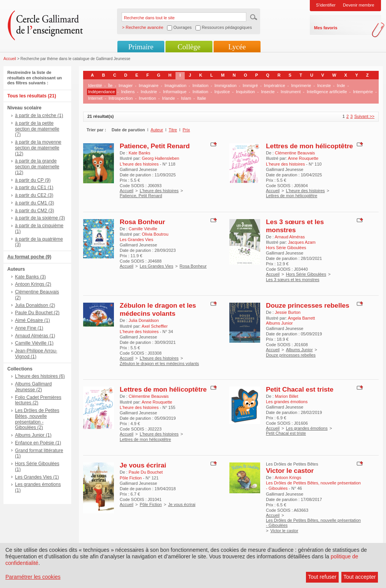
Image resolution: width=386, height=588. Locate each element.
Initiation (200, 92)
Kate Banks (139, 153)
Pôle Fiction (151, 504)
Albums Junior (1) (33, 435)
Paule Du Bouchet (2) (37, 313)
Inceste (324, 85)
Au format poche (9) (29, 257)
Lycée (237, 47)
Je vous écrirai (143, 465)
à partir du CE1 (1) (34, 188)
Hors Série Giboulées (306, 274)
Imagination (175, 85)
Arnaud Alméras (290, 237)
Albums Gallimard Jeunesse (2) (33, 387)
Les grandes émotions (307, 428)
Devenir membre (358, 5)
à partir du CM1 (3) (35, 203)
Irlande (169, 98)
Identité (95, 85)
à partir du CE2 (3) (34, 195)
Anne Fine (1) (29, 328)
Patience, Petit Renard (155, 146)
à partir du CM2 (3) (35, 211)
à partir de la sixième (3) (40, 218)
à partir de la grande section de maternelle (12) (37, 167)
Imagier (126, 85)
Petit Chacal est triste (300, 389)
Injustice (222, 92)
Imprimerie (301, 85)
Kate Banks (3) (30, 277)
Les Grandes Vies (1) (37, 477)
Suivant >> (364, 116)
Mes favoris (326, 28)
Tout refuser (322, 577)
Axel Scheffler (155, 326)
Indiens (128, 92)
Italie (201, 98)
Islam (186, 98)
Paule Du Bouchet (146, 472)
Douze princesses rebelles (308, 305)
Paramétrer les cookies (33, 577)
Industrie (149, 92)
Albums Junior (299, 350)
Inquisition (246, 92)
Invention (148, 98)
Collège (189, 47)
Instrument (291, 92)
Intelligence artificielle (327, 92)
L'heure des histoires (159, 191)
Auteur (157, 130)
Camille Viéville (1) (34, 343)
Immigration (225, 85)
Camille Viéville (143, 229)
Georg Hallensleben (160, 158)
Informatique (175, 92)
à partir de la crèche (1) (39, 116)
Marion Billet (287, 396)
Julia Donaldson (144, 320)
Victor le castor (290, 471)
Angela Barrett (301, 318)
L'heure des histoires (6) (40, 376)
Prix (186, 130)
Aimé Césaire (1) (33, 320)
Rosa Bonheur (142, 222)
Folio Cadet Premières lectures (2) (38, 400)
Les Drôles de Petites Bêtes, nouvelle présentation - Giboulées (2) (37, 419)
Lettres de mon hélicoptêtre (309, 146)
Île (110, 85)
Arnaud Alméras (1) (35, 336)
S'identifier (326, 5)
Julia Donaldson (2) (35, 305)
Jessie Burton (288, 312)
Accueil (10, 59)
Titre (173, 130)
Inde (341, 85)
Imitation (201, 85)
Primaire (141, 47)
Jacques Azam (302, 242)
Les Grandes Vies (156, 266)
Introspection (121, 98)
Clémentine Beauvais (295, 153)
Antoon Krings (288, 477)
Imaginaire (148, 85)
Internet (95, 98)
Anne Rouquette (303, 158)
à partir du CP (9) (33, 180)
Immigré (250, 85)
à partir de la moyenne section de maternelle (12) (38, 148)
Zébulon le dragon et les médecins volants (158, 309)
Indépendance (102, 92)
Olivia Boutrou (155, 234)
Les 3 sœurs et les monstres (295, 226)
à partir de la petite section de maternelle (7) (37, 129)
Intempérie (363, 92)
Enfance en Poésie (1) (38, 443)
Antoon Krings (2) (33, 284)
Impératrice (275, 85)
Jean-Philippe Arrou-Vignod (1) (36, 354)
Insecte (268, 92)
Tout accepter (359, 577)
